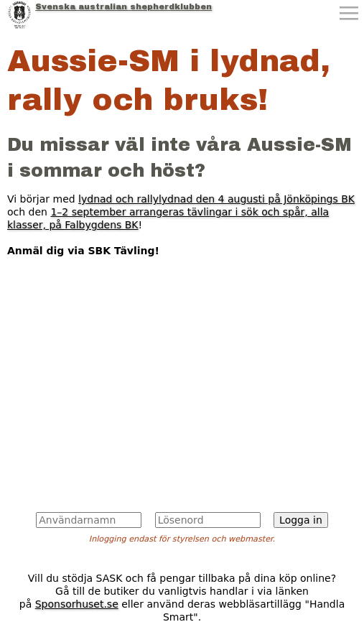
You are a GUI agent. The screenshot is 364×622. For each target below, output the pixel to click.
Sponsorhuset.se (77, 604)
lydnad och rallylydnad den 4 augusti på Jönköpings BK (216, 199)
